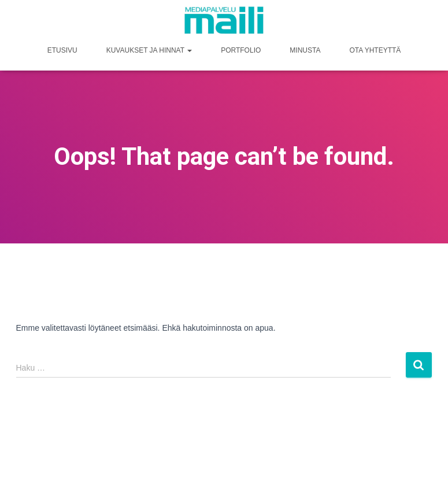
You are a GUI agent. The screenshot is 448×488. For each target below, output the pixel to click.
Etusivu (62, 50)
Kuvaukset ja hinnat (149, 50)
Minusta (305, 50)
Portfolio (241, 50)
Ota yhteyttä (375, 50)
